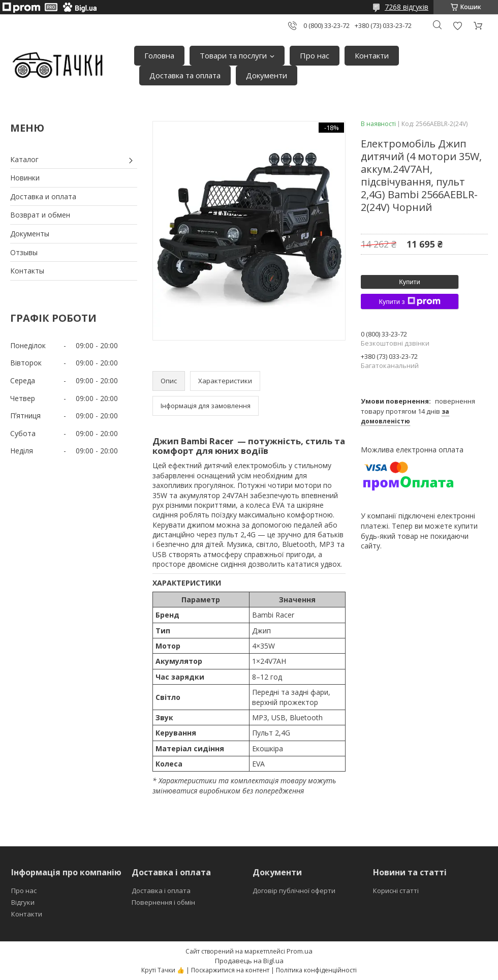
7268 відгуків (407, 7)
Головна (159, 55)
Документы (30, 234)
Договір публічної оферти (294, 891)
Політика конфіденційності (316, 970)
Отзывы (24, 252)
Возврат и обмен (40, 215)
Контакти (372, 55)
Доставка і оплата (161, 891)
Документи (267, 75)
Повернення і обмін (163, 902)
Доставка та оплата (185, 75)
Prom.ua (300, 951)
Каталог (24, 159)
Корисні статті (396, 891)
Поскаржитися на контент (230, 970)
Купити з (409, 301)
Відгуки (23, 902)
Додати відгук (457, 26)
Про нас (315, 55)
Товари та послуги (233, 55)
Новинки (25, 178)
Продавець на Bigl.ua (249, 961)
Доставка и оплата (43, 196)
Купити (410, 282)
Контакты (27, 271)
